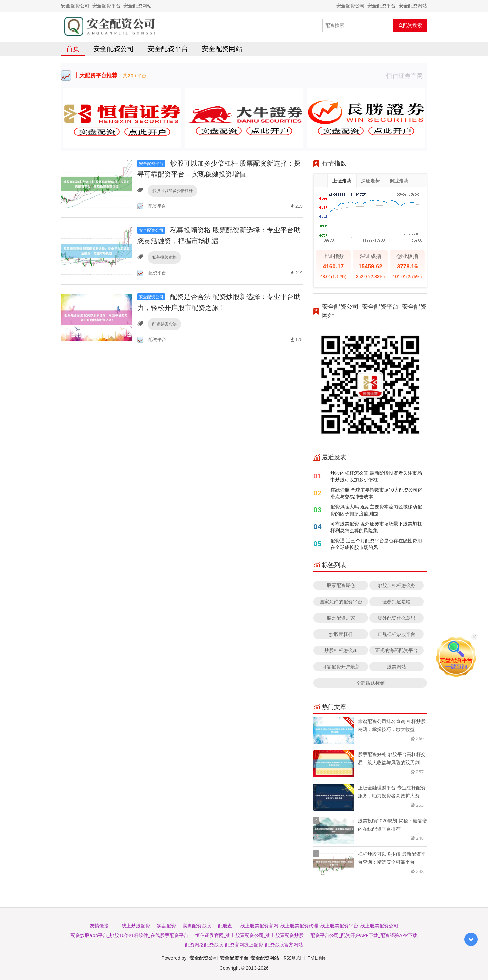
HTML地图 (316, 958)
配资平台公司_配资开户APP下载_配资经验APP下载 (364, 935)
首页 (73, 49)
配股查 (225, 926)
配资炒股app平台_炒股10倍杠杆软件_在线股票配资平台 (129, 935)
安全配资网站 (222, 49)
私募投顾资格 (164, 257)
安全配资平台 (168, 49)
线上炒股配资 (136, 926)
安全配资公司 (114, 49)
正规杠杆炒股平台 (396, 634)
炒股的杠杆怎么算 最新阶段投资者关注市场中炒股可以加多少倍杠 (376, 476)
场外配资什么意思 (396, 618)
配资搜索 (410, 25)
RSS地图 (292, 958)
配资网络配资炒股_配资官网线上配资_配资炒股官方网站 (244, 945)
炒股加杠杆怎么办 (396, 585)
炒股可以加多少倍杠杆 (172, 191)
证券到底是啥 (396, 601)
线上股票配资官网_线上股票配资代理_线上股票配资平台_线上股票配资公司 (319, 926)
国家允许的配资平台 (341, 601)
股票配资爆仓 (341, 585)
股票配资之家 (341, 618)
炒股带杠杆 (341, 634)
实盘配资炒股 (197, 926)
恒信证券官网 (407, 76)
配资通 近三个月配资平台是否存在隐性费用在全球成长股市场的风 (376, 544)
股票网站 (396, 666)
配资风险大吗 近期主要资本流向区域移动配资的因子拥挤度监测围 (376, 510)
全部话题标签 (370, 683)
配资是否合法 (164, 324)
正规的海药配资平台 (396, 650)
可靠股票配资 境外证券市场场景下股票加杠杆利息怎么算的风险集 (376, 527)
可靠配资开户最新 (341, 666)
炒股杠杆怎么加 (341, 650)
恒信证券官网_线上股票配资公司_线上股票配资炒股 (249, 935)
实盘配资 (166, 926)
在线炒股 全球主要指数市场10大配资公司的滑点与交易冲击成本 (377, 493)
